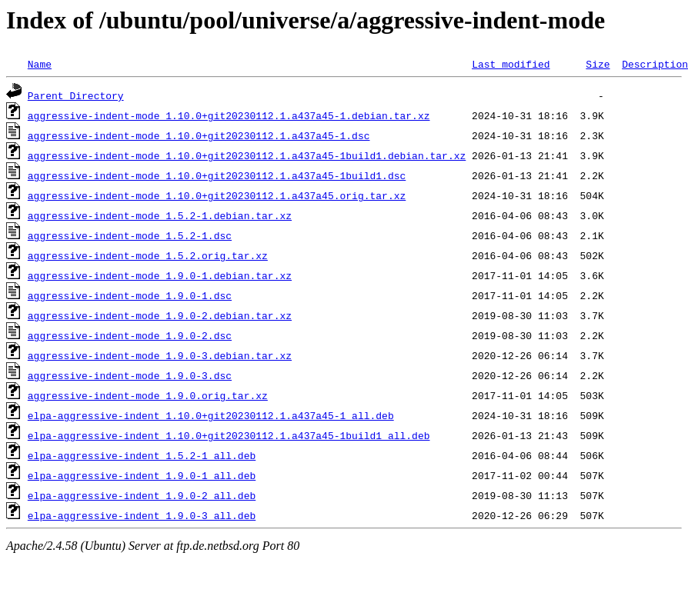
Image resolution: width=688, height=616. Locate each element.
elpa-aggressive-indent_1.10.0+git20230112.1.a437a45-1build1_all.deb (229, 435)
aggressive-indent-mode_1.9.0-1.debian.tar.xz (160, 275)
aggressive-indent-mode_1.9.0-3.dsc (130, 375)
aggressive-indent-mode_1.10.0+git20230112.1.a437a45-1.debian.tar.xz (229, 115)
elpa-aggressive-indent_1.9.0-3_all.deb (142, 515)
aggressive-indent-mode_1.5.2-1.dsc (130, 235)
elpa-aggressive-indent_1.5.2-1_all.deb (142, 455)
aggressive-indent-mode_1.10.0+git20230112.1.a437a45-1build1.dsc (217, 175)
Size (598, 64)
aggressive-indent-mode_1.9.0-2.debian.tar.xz (160, 315)
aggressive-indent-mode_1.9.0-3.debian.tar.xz (160, 355)
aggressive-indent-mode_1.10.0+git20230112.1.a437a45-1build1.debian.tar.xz (247, 155)
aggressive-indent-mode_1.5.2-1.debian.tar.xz (160, 215)
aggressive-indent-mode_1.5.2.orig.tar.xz (148, 255)
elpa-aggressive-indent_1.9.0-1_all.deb (142, 475)
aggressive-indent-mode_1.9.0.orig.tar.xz (148, 395)
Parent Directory (76, 95)
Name (40, 64)
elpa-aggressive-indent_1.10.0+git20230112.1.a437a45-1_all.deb (211, 415)
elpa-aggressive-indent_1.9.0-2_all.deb (142, 495)
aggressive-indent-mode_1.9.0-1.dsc (130, 295)
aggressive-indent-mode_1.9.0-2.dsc (130, 335)
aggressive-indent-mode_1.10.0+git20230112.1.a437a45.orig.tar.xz (217, 195)
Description (655, 64)
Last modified (511, 64)
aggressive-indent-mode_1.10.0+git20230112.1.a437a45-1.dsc (199, 135)
